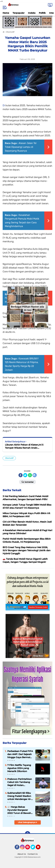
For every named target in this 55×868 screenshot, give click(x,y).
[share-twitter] (25, 475)
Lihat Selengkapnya (27, 822)
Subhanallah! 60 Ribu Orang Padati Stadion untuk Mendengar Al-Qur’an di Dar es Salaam (19, 796)
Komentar (27, 482)
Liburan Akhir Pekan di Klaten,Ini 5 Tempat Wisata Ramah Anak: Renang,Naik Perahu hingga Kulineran (26, 446)
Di (4, 105)
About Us (22, 854)
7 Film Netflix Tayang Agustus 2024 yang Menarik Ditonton (19, 768)
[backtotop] (28, 834)
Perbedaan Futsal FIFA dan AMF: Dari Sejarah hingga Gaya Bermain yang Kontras (20, 754)
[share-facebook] (21, 475)
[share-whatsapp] (30, 475)
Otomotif (9, 458)
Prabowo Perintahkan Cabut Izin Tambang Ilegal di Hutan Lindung (20, 782)
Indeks (32, 13)
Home (6, 13)
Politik (42, 13)
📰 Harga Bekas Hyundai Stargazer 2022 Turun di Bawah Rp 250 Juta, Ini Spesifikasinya (19, 810)
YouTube (40, 848)
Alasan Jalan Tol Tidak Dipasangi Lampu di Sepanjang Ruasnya (21, 147)
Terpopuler (19, 13)
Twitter (34, 848)
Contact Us (33, 854)
